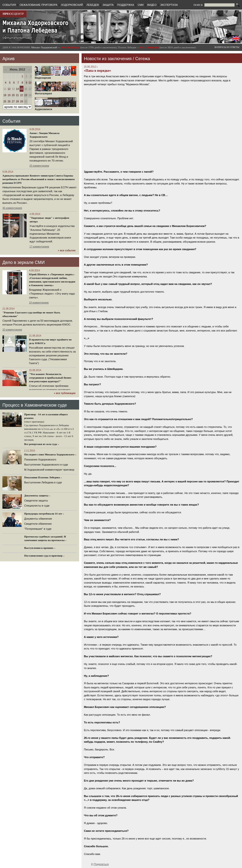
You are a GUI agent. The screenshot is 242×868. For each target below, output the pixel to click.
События (11, 121)
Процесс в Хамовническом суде (35, 405)
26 (9, 101)
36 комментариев (12, 208)
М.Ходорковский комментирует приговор (49, 470)
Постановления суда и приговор (43, 556)
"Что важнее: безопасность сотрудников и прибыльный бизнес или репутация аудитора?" (50, 378)
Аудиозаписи (56, 108)
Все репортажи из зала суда (41, 444)
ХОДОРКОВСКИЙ (72, 5)
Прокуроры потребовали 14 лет (43, 514)
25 (5, 101)
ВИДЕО (152, 5)
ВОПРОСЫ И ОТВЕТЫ (227, 47)
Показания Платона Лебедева (42, 477)
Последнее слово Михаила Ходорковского (49, 454)
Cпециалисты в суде (37, 506)
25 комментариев (39, 166)
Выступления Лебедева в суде (43, 482)
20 (13, 95)
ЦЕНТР (13, 14)
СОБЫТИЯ (9, 5)
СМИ (141, 5)
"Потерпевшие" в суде (38, 529)
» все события (67, 250)
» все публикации (64, 393)
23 (26, 95)
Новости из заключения (108, 59)
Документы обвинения (38, 519)
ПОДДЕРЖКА (126, 5)
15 (22, 89)
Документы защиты (36, 495)
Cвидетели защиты (36, 501)
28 (17, 101)
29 (22, 101)
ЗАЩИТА (108, 5)
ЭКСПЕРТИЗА (169, 5)
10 (30, 83)
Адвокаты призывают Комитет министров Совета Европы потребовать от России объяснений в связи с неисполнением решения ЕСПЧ (39, 179)
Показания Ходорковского (40, 459)
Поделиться (102, 864)
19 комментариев (39, 303)
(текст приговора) (34, 422)
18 (5, 95)
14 (17, 89)
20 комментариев (12, 330)
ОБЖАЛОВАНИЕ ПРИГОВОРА (38, 5)
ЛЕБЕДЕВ (93, 5)
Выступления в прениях (39, 548)
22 (22, 95)
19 (9, 95)
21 (17, 95)
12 (9, 89)
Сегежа (143, 59)
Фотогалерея (56, 92)
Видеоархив (56, 77)
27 (13, 101)
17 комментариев (39, 247)
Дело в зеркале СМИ (23, 262)
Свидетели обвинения (38, 524)
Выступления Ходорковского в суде (46, 465)
